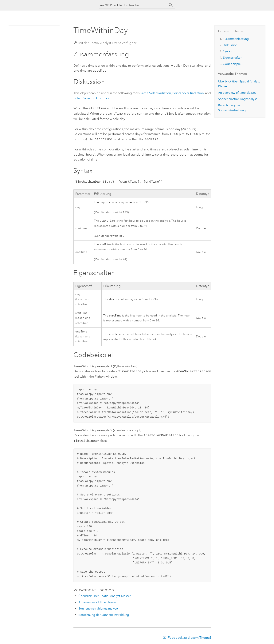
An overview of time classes (97, 601)
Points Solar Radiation (188, 93)
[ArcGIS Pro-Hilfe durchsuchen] (133, 5)
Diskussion (230, 45)
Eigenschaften (233, 58)
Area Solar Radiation (156, 93)
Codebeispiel (232, 64)
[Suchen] (171, 5)
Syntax (227, 51)
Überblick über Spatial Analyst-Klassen (105, 595)
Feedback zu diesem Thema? (190, 636)
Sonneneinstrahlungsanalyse (98, 607)
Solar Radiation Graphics (91, 98)
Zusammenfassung (236, 39)
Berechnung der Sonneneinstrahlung (104, 614)
